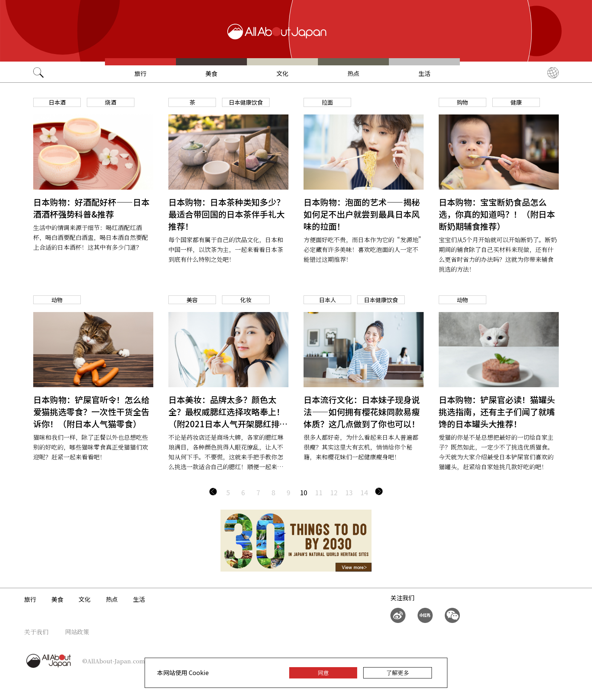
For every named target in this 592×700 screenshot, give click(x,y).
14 (364, 492)
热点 (353, 73)
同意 (323, 673)
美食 (211, 73)
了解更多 (398, 673)
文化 (282, 73)
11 (319, 492)
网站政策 (77, 632)
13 (349, 492)
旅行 (140, 73)
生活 (424, 73)
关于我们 (36, 632)
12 (334, 492)
